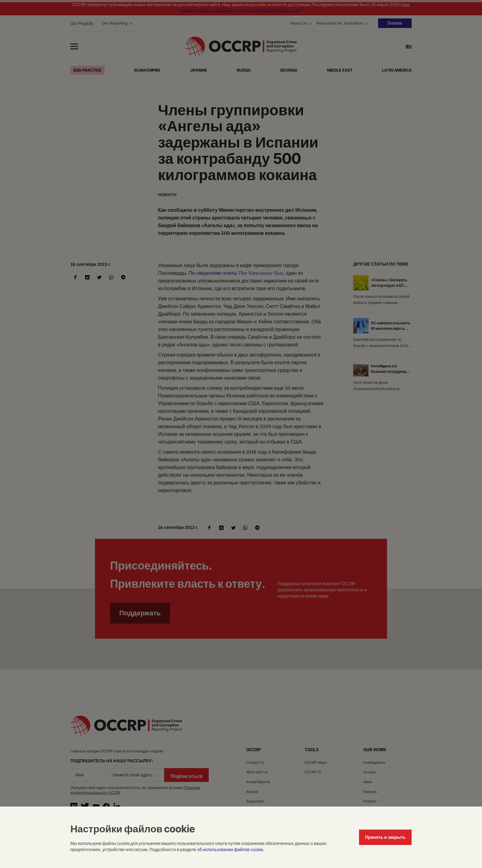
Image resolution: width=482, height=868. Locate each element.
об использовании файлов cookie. (230, 849)
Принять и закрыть (385, 837)
